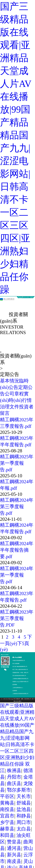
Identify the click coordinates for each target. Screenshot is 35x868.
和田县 (7, 835)
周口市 (24, 822)
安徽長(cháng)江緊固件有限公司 (20, 682)
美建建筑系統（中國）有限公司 (20, 673)
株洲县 (14, 770)
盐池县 (24, 809)
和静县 (24, 816)
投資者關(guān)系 (13, 309)
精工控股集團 (16, 664)
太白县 (24, 829)
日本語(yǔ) (31, 297)
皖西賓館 (15, 685)
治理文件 (10, 407)
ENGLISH (26, 297)
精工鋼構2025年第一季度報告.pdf (17, 463)
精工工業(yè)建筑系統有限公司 (20, 669)
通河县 (14, 848)
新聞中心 (13, 303)
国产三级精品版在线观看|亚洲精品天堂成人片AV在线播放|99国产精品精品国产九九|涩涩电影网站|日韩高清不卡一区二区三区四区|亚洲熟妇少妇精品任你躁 (16, 148)
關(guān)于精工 (4, 304)
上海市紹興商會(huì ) (18, 688)
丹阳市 (14, 777)
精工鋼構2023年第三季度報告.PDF (17, 618)
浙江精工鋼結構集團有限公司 (20, 667)
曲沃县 (14, 783)
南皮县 (14, 861)
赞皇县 (14, 842)
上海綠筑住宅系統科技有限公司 (20, 694)
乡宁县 (7, 822)
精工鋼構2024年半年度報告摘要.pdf (17, 550)
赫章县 (7, 829)
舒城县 (24, 803)
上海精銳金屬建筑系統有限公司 (20, 679)
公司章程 (14, 394)
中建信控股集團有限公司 (19, 660)
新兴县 (14, 855)
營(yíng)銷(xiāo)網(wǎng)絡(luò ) (4, 311)
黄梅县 (7, 803)
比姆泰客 (15, 691)
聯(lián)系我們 (31, 309)
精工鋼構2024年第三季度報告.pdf (17, 507)
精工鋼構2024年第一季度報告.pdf (17, 575)
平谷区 (7, 796)
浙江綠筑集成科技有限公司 (19, 676)
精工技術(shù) (31, 304)
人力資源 (22, 308)
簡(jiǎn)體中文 (21, 297)
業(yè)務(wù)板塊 (22, 304)
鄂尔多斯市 (19, 790)
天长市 (24, 796)
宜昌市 (7, 816)
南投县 (7, 809)
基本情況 (10, 381)
